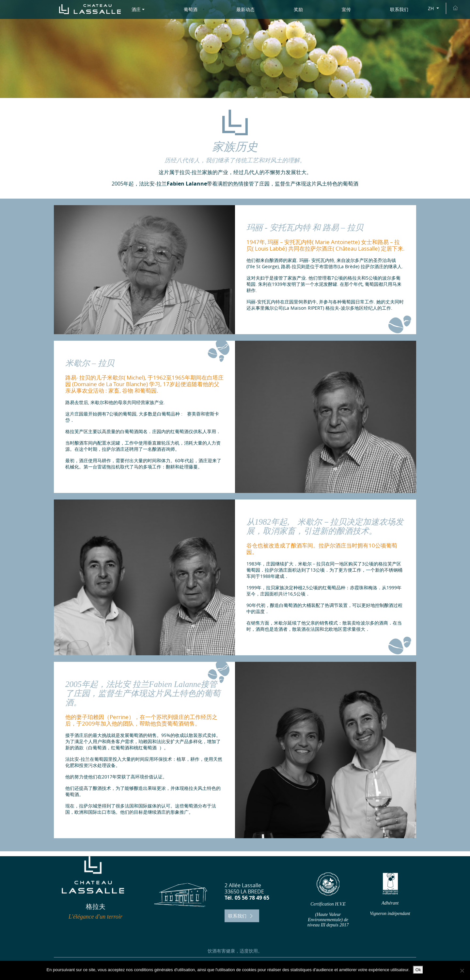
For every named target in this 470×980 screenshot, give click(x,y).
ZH (431, 8)
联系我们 (241, 916)
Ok (418, 970)
